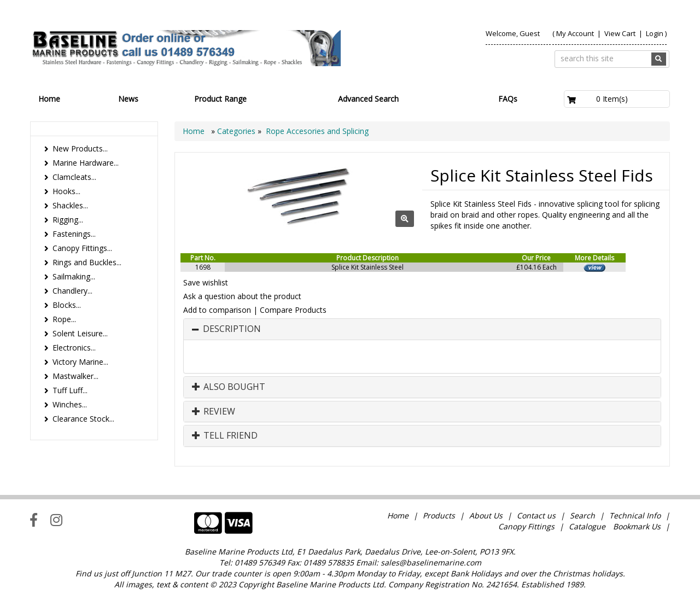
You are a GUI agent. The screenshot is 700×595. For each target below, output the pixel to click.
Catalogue (587, 526)
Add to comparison (217, 310)
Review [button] (214, 412)
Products (439, 515)
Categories (237, 131)
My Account (575, 33)
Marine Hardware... (86, 163)
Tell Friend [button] (225, 436)
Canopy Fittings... (82, 248)
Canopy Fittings (526, 526)
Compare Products (293, 310)
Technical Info (635, 515)
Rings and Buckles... (87, 262)
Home (49, 99)
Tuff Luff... (70, 390)
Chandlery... (72, 291)
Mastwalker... (75, 376)
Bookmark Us (637, 526)
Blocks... (67, 305)
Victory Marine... (80, 362)
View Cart (621, 33)
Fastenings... (74, 234)
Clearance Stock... (83, 419)
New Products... (80, 148)
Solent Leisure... (80, 333)
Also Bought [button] (229, 387)
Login (655, 33)
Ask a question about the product (242, 296)
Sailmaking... (74, 276)
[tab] (422, 329)
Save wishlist (206, 282)
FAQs (508, 99)
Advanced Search (368, 99)
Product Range (220, 99)
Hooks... (66, 191)
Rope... (64, 319)
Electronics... (74, 348)
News (128, 99)
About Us (486, 515)
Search (584, 515)
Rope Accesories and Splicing (317, 131)
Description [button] (232, 329)
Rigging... (68, 220)
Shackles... (70, 205)
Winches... (70, 404)
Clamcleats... (74, 177)
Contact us (536, 515)
